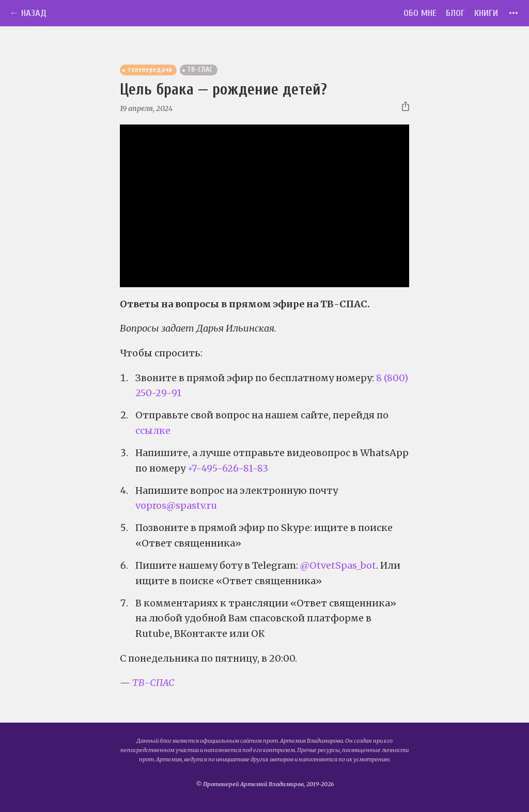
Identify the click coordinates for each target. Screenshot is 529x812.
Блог (455, 13)
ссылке (153, 431)
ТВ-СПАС (153, 683)
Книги (486, 13)
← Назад (28, 13)
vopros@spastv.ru (176, 505)
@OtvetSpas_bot (338, 565)
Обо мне (420, 13)
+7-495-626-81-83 (228, 468)
